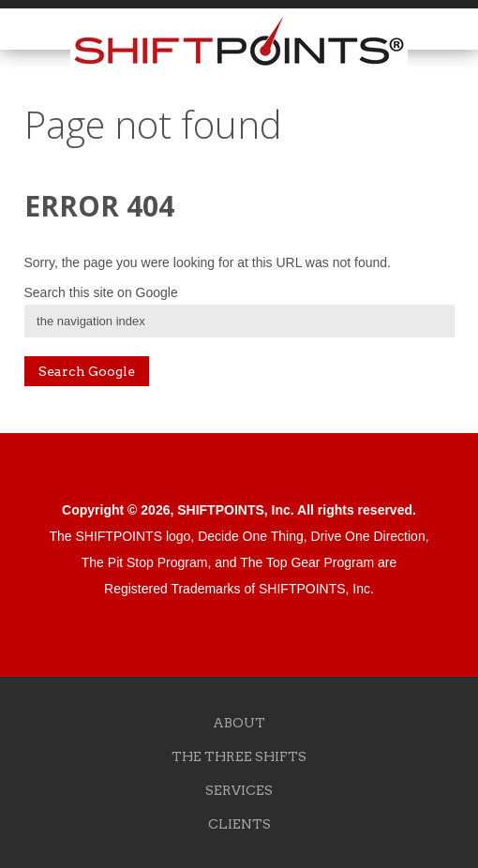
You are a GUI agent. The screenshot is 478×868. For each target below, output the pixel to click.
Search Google (87, 371)
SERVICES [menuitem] (239, 790)
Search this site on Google (101, 292)
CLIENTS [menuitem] (239, 824)
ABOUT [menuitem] (239, 723)
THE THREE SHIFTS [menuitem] (239, 756)
